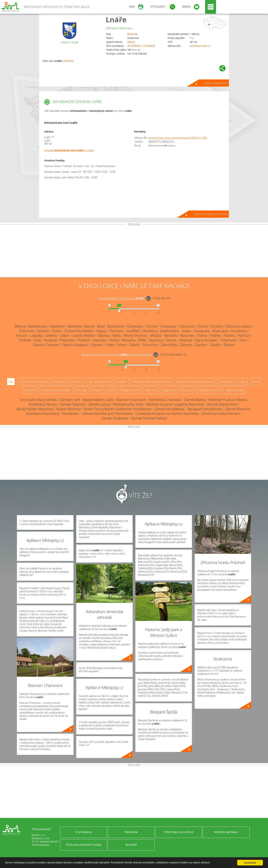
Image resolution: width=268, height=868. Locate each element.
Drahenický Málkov (79, 331)
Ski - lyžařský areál (99, 382)
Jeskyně (97, 390)
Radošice (100, 340)
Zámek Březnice (237, 409)
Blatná (131, 42)
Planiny (229, 336)
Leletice (51, 336)
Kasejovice (202, 331)
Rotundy (82, 390)
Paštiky (216, 336)
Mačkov (104, 336)
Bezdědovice (38, 326)
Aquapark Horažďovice (205, 409)
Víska (110, 345)
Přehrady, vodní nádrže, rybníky (151, 382)
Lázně (112, 390)
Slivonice (186, 340)
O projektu (84, 832)
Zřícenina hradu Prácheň (221, 414)
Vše (11, 382)
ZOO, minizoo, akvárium (33, 382)
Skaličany (156, 340)
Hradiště (133, 331)
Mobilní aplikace (226, 832)
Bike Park (151, 390)
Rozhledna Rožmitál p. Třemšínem (53, 414)
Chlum (203, 326)
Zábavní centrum (209, 390)
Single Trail (169, 390)
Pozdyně (50, 340)
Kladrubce (220, 331)
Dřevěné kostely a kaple (56, 390)
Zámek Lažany (99, 404)
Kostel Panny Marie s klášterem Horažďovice (118, 409)
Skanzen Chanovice (131, 400)
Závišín (216, 345)
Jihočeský (132, 34)
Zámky (256, 382)
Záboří (134, 345)
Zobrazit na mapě (69, 150)
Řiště (142, 340)
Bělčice (20, 326)
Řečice (114, 340)
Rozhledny (226, 382)
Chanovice (168, 326)
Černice (152, 326)
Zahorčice (69, 61)
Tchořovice (228, 340)
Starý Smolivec (206, 340)
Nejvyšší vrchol (130, 390)
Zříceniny (30, 390)
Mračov (156, 336)
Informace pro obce (179, 832)
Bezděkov (58, 326)
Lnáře (116, 19)
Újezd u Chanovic (46, 345)
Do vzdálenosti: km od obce (121, 298)
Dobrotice (27, 331)
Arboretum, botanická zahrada (195, 382)
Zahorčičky (169, 345)
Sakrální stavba (234, 390)
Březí (101, 326)
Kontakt (131, 845)
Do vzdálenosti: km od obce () (116, 354)
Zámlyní (201, 345)
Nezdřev (171, 336)
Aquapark (60, 382)
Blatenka (74, 326)
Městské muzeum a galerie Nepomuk (175, 404)
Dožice (57, 331)
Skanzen (122, 382)
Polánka (25, 340)
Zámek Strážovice (115, 418)
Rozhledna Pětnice (43, 404)
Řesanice (129, 340)
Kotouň (22, 336)
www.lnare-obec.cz (200, 46)
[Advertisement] (134, 252)
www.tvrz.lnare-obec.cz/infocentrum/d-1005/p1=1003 (178, 138)
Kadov (187, 331)
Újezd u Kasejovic (75, 345)
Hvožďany (150, 331)
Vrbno (122, 345)
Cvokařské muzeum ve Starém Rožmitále (167, 414)
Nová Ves (187, 336)
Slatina (171, 340)
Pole (38, 340)
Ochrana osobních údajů (84, 845)
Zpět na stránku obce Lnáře (211, 214)
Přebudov (67, 340)
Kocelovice (239, 331)
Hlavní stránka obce (216, 83)
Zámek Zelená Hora (222, 404)
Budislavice (116, 326)
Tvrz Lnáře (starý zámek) (38, 400)
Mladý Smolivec (136, 336)
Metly (117, 336)
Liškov (64, 336)
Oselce (202, 336)
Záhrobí (186, 345)
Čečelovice (135, 326)
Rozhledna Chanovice (165, 400)
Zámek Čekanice (72, 404)
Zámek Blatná (195, 400)
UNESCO (77, 382)
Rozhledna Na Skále (128, 404)
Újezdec (97, 345)
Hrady (242, 382)
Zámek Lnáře (70, 400)
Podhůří (244, 336)
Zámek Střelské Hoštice (149, 418)
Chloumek (187, 326)
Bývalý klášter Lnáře (98, 400)
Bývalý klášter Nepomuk (35, 409)
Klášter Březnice (69, 409)
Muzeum (187, 390)
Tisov (243, 340)
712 (192, 38)
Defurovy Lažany (239, 326)
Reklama (131, 832)
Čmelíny (217, 326)
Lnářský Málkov (83, 336)
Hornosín (117, 331)
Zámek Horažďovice (169, 409)
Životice (229, 345)
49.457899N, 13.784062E (141, 46)
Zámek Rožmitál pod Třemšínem (107, 414)
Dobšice (43, 331)
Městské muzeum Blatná (228, 400)
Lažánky (36, 336)
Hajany (101, 331)
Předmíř (84, 340)
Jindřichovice (170, 331)
